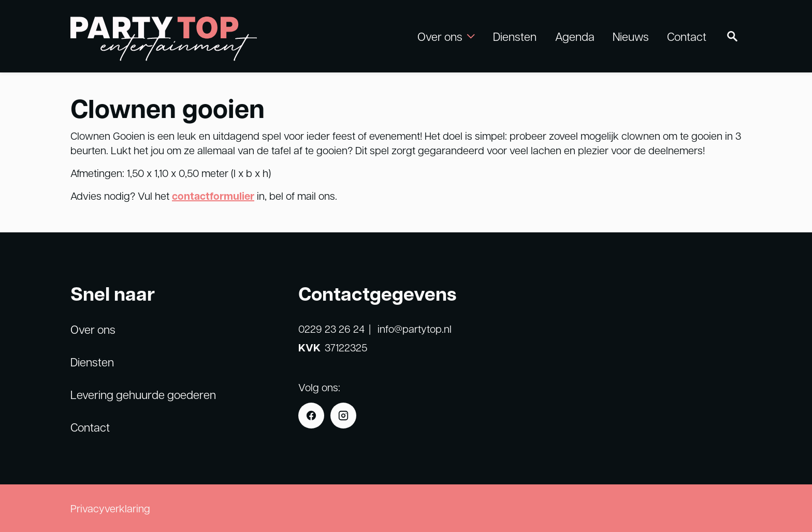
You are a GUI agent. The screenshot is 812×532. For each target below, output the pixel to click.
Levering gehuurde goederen (143, 394)
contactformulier (213, 196)
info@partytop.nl (415, 329)
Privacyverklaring (110, 508)
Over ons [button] (446, 36)
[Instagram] (343, 416)
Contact (687, 36)
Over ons (93, 329)
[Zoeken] (732, 36)
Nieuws (631, 36)
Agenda (575, 36)
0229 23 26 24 (331, 329)
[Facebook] (311, 416)
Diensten (515, 36)
